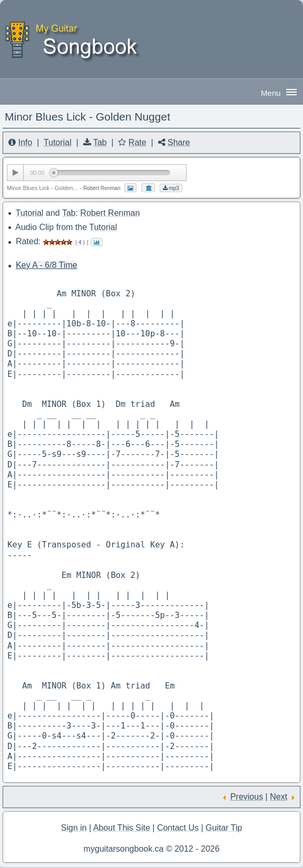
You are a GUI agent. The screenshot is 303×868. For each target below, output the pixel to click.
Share (179, 142)
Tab (100, 142)
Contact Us (178, 828)
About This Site (122, 828)
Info (25, 142)
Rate (138, 142)
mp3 (171, 188)
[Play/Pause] (15, 173)
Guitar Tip (224, 828)
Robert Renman (110, 213)
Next (278, 797)
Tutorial (58, 142)
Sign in (74, 828)
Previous (247, 797)
